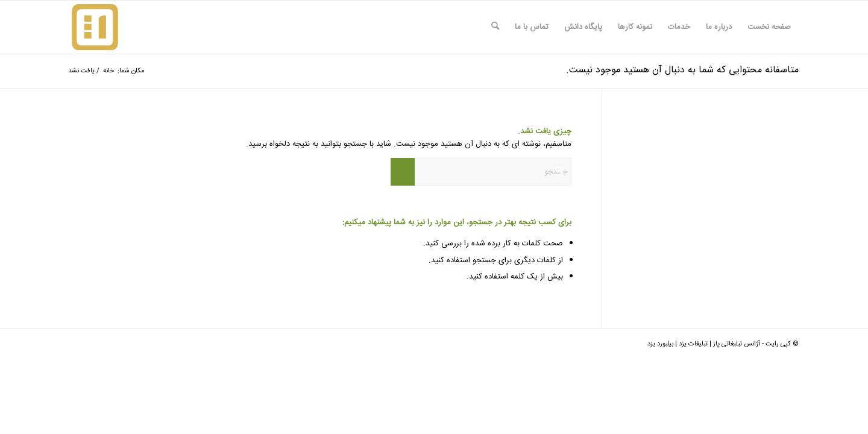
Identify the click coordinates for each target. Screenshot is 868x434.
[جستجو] (495, 27)
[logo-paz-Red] (95, 27)
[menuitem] (769, 27)
